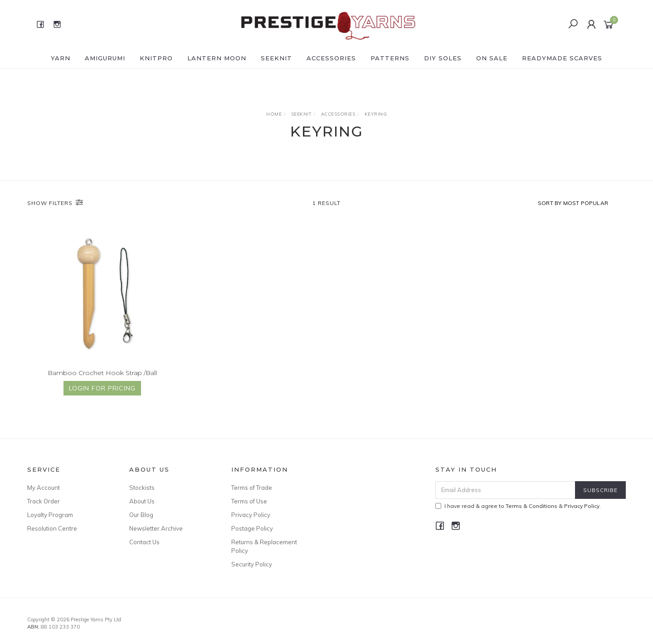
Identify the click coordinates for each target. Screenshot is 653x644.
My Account (44, 488)
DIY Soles (443, 58)
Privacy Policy (251, 515)
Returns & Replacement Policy (264, 546)
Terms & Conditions (531, 506)
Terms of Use (249, 501)
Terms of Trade (252, 488)
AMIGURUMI (105, 58)
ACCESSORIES (331, 58)
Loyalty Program (50, 515)
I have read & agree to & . (518, 506)
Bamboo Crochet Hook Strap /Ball (102, 373)
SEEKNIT (276, 58)
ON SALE (492, 58)
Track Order (44, 501)
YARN (61, 58)
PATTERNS (390, 58)
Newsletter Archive (156, 528)
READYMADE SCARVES (562, 58)
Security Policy (252, 564)
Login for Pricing (102, 389)
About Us (142, 501)
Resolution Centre (52, 528)
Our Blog (141, 515)
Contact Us (144, 542)
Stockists (142, 488)
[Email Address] (505, 490)
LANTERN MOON (217, 58)
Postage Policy (252, 528)
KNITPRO (156, 58)
